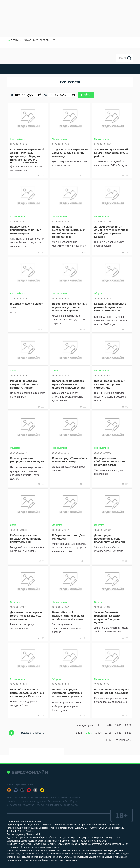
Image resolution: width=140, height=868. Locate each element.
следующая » (123, 740)
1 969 (109, 740)
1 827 (128, 733)
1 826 (118, 733)
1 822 (79, 733)
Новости (12, 797)
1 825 (108, 733)
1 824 (99, 733)
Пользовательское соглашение (49, 797)
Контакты (24, 797)
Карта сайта (71, 805)
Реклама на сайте (58, 801)
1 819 (108, 725)
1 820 (118, 725)
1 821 (128, 725)
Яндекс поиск (54, 805)
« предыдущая (86, 725)
